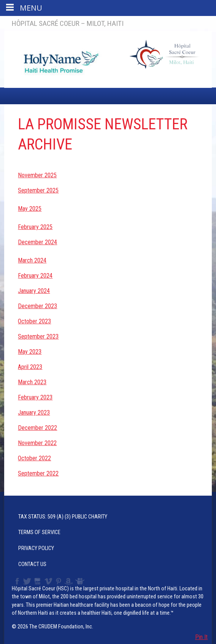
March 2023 (32, 382)
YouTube (38, 581)
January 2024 (34, 291)
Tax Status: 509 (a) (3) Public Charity (63, 517)
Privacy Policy (36, 548)
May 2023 (30, 352)
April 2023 (30, 367)
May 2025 (30, 209)
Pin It (201, 637)
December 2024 (37, 242)
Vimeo (49, 581)
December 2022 (37, 428)
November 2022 (37, 443)
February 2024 (35, 276)
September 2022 (38, 473)
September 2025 (38, 190)
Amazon (69, 581)
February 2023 (35, 397)
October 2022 (34, 458)
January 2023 (34, 413)
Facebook (16, 581)
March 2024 (32, 260)
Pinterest (59, 581)
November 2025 (37, 175)
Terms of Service (39, 532)
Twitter (27, 581)
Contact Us (32, 564)
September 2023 (38, 336)
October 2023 (34, 321)
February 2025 (35, 227)
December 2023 (37, 306)
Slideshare (82, 581)
